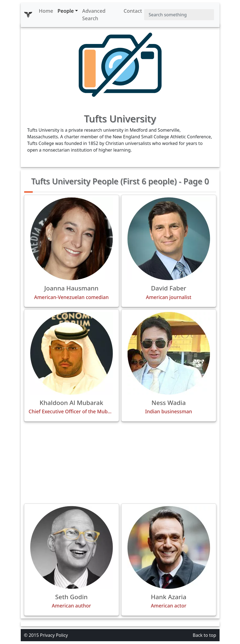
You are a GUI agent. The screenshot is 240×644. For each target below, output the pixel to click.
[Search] (179, 15)
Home (46, 11)
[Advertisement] (120, 463)
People (66, 11)
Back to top (205, 635)
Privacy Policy (54, 635)
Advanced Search (94, 15)
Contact (133, 11)
